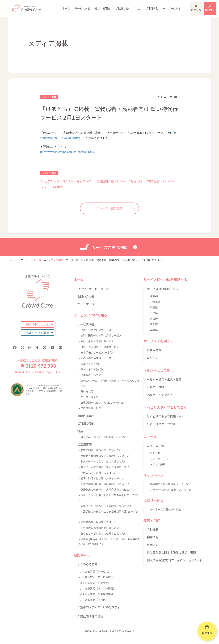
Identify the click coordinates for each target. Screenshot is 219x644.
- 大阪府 (153, 319)
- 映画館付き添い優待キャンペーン (168, 484)
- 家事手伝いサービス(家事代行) (97, 352)
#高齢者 (58, 187)
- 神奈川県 (154, 302)
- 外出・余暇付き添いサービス (96, 341)
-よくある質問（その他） (93, 600)
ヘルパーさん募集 (38, 333)
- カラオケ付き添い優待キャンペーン (170, 490)
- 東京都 (153, 296)
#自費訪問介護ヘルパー (110, 181)
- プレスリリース (158, 459)
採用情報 (153, 537)
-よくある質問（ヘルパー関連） (97, 588)
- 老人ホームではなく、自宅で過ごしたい (103, 461)
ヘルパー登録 (156, 387)
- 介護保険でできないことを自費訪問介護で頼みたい (109, 511)
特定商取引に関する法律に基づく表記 (171, 552)
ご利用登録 (154, 350)
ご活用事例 (128, 9)
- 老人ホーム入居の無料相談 (165, 509)
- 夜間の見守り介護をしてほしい (98, 473)
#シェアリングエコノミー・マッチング (66, 181)
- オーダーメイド (89, 397)
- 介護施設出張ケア (90, 375)
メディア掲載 (49, 97)
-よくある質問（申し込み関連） (97, 577)
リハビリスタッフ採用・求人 (166, 416)
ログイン (181, 6)
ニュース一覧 (33, 260)
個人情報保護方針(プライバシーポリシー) (174, 560)
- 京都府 (153, 324)
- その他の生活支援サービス (95, 358)
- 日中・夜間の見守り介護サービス (99, 347)
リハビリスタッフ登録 (161, 424)
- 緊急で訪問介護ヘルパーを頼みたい (100, 450)
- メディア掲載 (157, 464)
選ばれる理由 (79, 9)
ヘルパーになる (147, 9)
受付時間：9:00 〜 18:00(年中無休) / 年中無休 (38, 372)
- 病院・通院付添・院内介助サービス (100, 335)
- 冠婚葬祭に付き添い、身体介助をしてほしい (105, 489)
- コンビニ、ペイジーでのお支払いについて (104, 437)
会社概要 (153, 529)
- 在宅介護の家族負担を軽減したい (99, 528)
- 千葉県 (153, 313)
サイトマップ (86, 304)
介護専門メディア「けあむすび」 (99, 607)
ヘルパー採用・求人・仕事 (164, 379)
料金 (114, 9)
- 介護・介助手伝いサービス (95, 330)
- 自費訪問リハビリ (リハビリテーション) (103, 402)
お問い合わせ (86, 296)
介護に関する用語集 (90, 616)
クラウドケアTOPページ (93, 289)
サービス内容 (59, 9)
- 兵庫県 (153, 330)
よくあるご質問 (87, 564)
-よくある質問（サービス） (95, 571)
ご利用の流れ (99, 9)
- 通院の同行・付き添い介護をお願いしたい (104, 478)
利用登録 (206, 6)
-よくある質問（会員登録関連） (97, 594)
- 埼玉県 (153, 307)
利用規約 (153, 545)
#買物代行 (135, 181)
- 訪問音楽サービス (90, 408)
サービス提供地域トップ (163, 289)
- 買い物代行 (86, 391)
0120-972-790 (38, 366)
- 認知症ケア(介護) (90, 364)
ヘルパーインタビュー (161, 395)
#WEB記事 (152, 181)
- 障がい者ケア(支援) (91, 369)
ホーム (43, 9)
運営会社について (38, 324)
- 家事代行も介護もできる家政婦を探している (105, 506)
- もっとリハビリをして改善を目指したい (103, 533)
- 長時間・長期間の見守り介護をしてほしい (104, 456)
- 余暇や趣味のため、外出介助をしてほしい (104, 484)
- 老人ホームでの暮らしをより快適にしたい (104, 467)
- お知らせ (154, 453)
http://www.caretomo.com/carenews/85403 (67, 152)
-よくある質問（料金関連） (95, 583)
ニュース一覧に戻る (110, 208)
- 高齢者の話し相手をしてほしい (98, 522)
